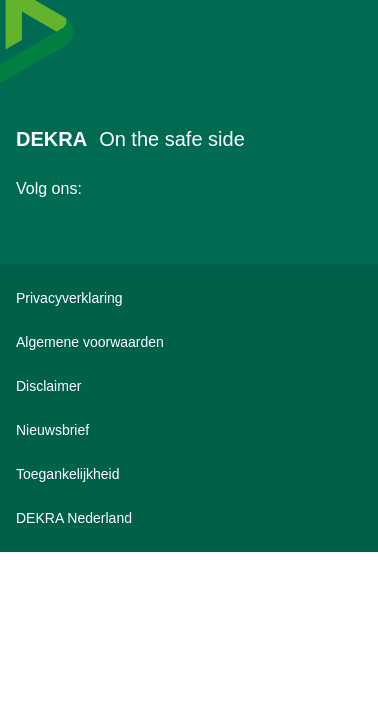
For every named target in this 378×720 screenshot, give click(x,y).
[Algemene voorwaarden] (189, 342)
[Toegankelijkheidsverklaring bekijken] (189, 474)
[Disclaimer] (189, 386)
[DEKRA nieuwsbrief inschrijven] (189, 430)
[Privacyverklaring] (189, 298)
